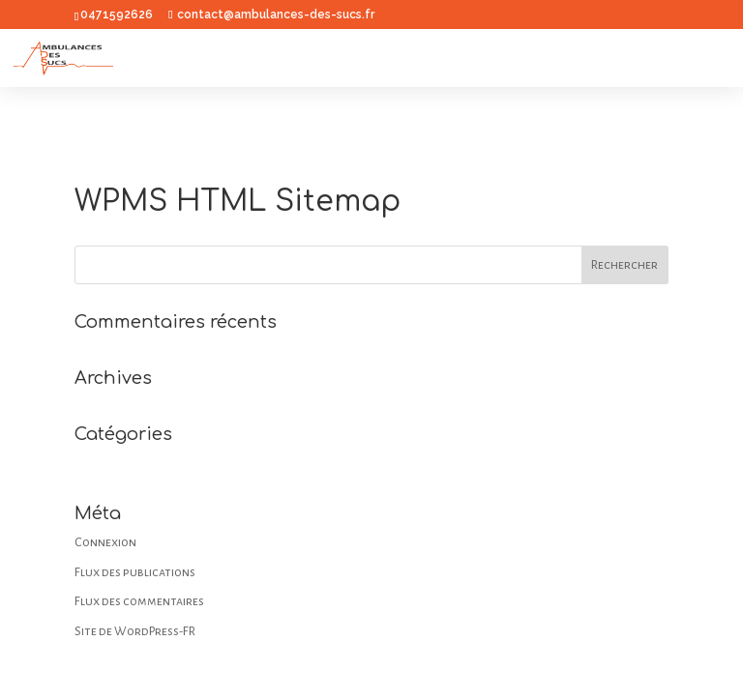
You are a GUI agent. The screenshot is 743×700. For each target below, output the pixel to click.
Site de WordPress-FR (135, 631)
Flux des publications (135, 572)
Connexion (105, 542)
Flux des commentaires (139, 601)
